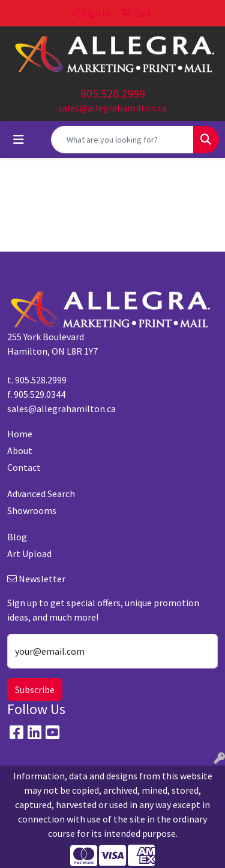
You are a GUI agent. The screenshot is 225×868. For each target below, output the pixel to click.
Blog (17, 537)
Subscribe (35, 689)
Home (20, 434)
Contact (24, 467)
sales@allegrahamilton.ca (112, 108)
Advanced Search (41, 494)
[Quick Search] (122, 140)
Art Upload (29, 554)
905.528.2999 (113, 93)
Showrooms (32, 510)
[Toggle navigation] (19, 140)
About (20, 450)
